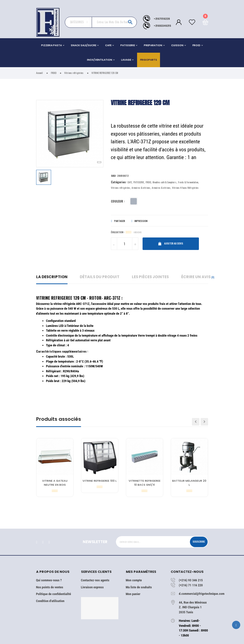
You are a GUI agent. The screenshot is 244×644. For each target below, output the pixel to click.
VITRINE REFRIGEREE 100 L (100, 481)
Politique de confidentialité (54, 594)
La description (52, 277)
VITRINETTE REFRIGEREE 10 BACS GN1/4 (145, 483)
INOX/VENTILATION (100, 60)
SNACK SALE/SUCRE (83, 45)
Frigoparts (149, 60)
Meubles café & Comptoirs (164, 182)
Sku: (114, 176)
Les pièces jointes (150, 277)
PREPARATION (153, 45)
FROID (196, 45)
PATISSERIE (128, 45)
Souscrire (199, 542)
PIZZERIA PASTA (51, 45)
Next (204, 422)
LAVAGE (126, 60)
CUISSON (177, 45)
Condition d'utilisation (50, 601)
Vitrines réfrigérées (121, 188)
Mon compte (134, 580)
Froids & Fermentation (188, 182)
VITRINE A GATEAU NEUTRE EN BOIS (55, 483)
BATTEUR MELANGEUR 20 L (189, 483)
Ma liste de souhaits (139, 587)
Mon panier (133, 594)
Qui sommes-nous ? (49, 580)
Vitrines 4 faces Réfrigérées (185, 188)
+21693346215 (162, 25)
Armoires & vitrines (141, 188)
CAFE (108, 45)
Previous (196, 422)
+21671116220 (162, 18)
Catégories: (119, 182)
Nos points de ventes (50, 587)
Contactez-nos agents (95, 580)
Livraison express (92, 587)
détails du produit (100, 277)
